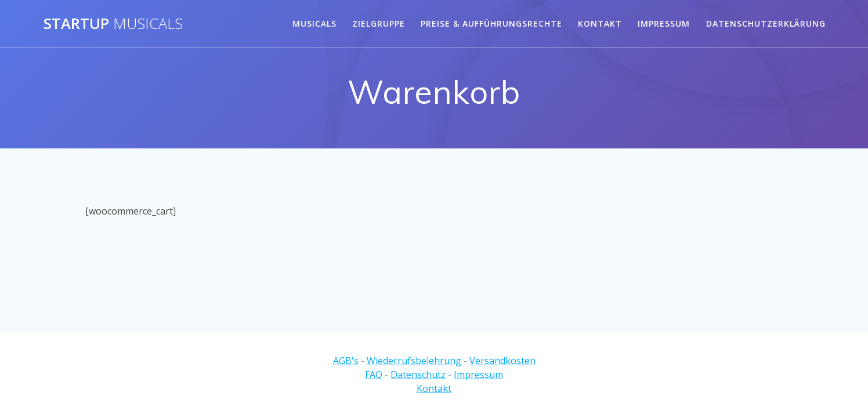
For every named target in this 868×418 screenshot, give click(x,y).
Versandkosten (502, 361)
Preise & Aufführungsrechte (491, 23)
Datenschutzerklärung (766, 23)
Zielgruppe (379, 23)
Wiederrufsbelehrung (414, 361)
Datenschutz (418, 375)
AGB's (346, 361)
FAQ (374, 375)
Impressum (664, 23)
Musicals (314, 23)
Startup (113, 24)
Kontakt (600, 23)
